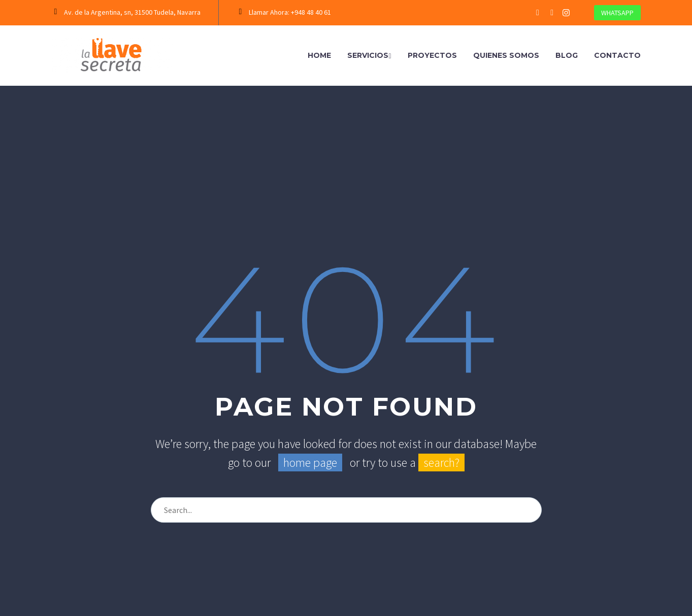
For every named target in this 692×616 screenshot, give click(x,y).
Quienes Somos (506, 55)
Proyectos (432, 55)
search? (441, 463)
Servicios (369, 55)
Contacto (617, 55)
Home (319, 55)
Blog (567, 55)
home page (310, 463)
